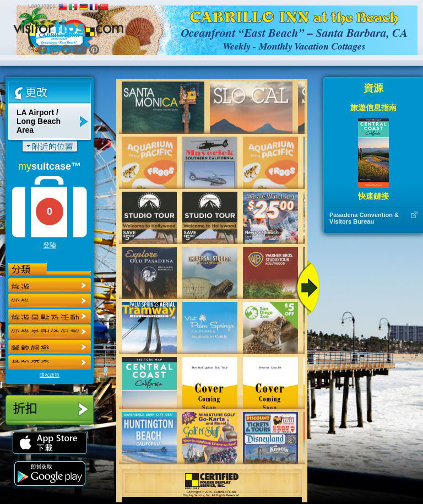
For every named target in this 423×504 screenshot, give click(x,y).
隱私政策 (50, 375)
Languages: (42, 6)
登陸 (50, 245)
